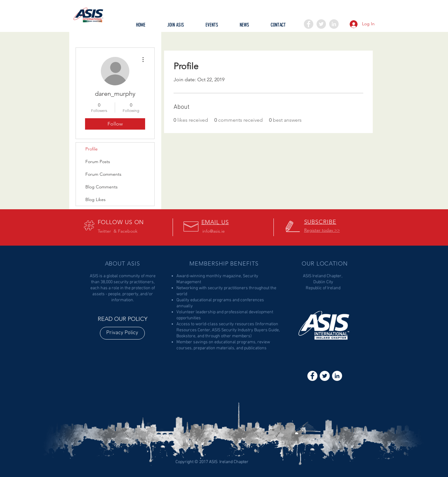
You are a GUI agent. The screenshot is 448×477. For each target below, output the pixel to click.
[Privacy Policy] (122, 333)
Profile (92, 149)
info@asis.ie (214, 231)
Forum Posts (98, 162)
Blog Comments (101, 187)
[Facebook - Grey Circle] (309, 24)
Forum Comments (103, 174)
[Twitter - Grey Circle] (321, 24)
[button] (212, 27)
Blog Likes (95, 199)
